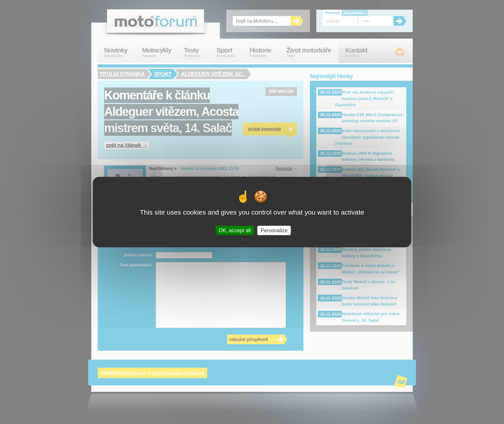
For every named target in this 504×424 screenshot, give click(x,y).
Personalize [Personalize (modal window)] (274, 230)
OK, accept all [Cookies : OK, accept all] (235, 230)
